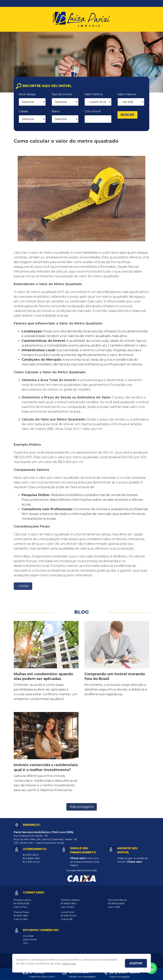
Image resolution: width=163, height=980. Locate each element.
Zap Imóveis (30, 939)
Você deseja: (27, 94)
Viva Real (28, 936)
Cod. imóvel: (93, 111)
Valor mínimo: (94, 94)
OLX (26, 943)
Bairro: (56, 111)
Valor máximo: (127, 94)
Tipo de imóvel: (62, 94)
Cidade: (24, 111)
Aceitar (136, 963)
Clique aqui (78, 858)
